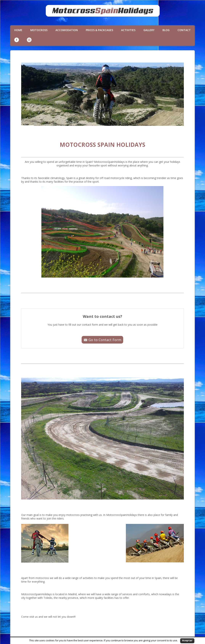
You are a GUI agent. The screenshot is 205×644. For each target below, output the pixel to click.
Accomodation (67, 30)
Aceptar (187, 640)
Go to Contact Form (105, 340)
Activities (128, 30)
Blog (166, 30)
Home (18, 30)
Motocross (39, 30)
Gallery (149, 30)
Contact (184, 30)
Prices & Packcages (99, 30)
